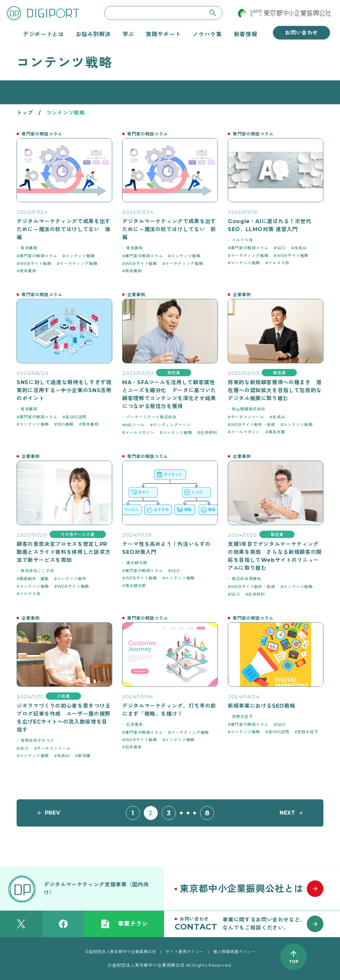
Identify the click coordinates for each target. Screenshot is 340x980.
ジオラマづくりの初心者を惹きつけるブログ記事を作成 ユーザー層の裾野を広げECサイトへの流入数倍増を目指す (64, 718)
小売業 (63, 696)
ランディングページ (172, 425)
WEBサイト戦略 (36, 264)
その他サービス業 (78, 535)
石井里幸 (135, 724)
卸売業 (174, 373)
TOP (294, 962)
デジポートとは (43, 34)
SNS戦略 (65, 424)
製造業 (279, 373)
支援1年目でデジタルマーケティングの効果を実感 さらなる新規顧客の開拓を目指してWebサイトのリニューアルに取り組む (275, 556)
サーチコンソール (248, 417)
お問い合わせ (301, 33)
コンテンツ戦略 (80, 256)
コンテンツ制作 (72, 579)
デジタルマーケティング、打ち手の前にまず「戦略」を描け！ (169, 710)
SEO (281, 248)
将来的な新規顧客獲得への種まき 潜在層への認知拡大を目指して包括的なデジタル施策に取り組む (275, 390)
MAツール (135, 425)
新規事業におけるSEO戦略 (261, 706)
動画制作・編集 (34, 579)
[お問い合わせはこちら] (252, 924)
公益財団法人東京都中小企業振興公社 (121, 952)
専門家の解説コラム (39, 256)
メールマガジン (140, 433)
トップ (25, 113)
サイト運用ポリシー (185, 952)
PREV (53, 813)
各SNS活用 (76, 417)
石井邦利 (209, 433)
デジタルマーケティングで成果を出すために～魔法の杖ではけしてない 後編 (64, 229)
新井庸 (84, 756)
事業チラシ (124, 924)
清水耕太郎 (137, 563)
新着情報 (246, 34)
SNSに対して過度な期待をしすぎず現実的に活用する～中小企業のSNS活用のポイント (64, 390)
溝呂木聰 (277, 432)
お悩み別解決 (93, 34)
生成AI (301, 248)
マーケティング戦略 (78, 264)
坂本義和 (29, 248)
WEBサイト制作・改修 (253, 425)
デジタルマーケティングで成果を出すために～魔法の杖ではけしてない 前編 (169, 229)
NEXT (288, 813)
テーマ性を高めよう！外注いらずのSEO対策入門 (166, 548)
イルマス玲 (242, 240)
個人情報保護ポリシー (234, 952)
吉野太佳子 (242, 716)
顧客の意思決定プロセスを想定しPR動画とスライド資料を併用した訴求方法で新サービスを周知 (64, 552)
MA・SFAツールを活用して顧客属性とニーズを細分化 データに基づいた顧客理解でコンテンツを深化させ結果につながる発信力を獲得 (169, 394)
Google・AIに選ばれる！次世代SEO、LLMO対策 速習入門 (270, 225)
